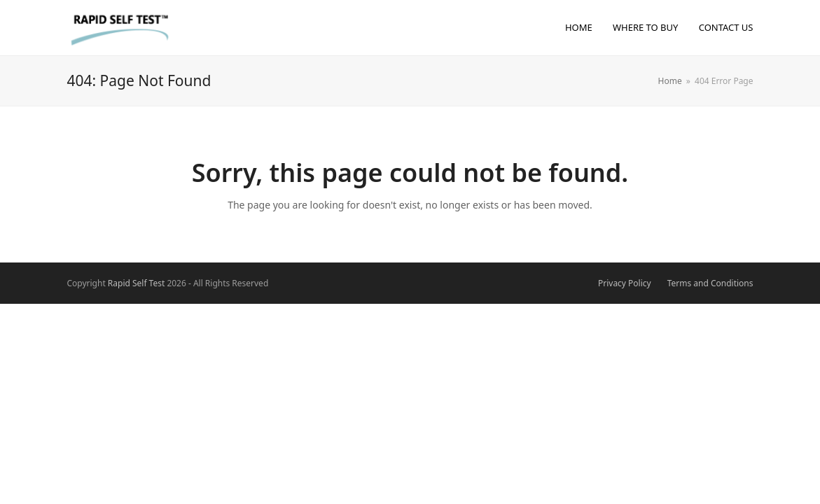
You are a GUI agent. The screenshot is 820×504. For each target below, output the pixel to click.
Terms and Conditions (710, 283)
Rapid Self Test (136, 283)
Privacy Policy (625, 283)
